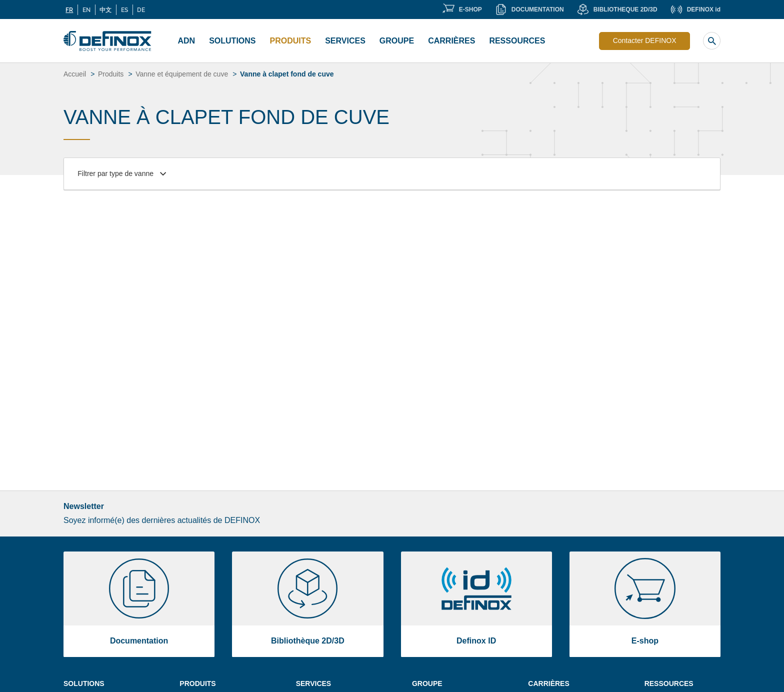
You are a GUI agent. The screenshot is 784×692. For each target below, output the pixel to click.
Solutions (232, 41)
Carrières (451, 41)
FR (69, 9)
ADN (187, 41)
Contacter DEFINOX (645, 40)
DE (141, 9)
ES (124, 9)
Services (345, 41)
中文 (105, 9)
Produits (291, 41)
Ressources (517, 41)
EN (86, 9)
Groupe (397, 41)
